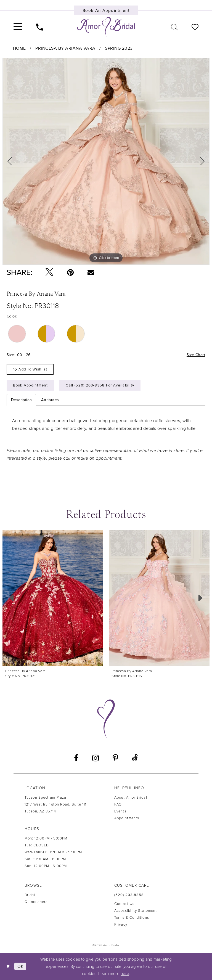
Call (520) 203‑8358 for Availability (100, 385)
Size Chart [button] (196, 355)
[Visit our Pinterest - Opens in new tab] (115, 758)
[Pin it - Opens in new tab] (70, 272)
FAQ (118, 804)
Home (19, 48)
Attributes (50, 400)
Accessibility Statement (136, 911)
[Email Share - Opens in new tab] (91, 272)
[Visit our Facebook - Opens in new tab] (76, 758)
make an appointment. (100, 458)
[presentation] (53, 598)
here (125, 974)
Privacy (121, 925)
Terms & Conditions (132, 918)
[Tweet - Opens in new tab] (49, 272)
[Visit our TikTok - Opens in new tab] (135, 758)
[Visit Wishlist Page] (195, 27)
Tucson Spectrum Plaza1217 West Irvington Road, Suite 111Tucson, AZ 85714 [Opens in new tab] (56, 804)
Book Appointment (30, 385)
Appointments (127, 818)
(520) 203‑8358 (129, 895)
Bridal (30, 895)
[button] (18, 27)
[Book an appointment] (106, 10)
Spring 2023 (119, 48)
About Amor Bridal (131, 798)
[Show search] (174, 27)
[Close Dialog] (8, 966)
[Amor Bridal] (106, 27)
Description (21, 400)
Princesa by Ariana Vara (65, 48)
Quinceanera (36, 902)
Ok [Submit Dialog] (20, 966)
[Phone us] (40, 27)
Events (120, 811)
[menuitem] (18, 27)
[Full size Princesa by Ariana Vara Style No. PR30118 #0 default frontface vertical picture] (106, 161)
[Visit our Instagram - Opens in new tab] (96, 758)
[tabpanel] (106, 161)
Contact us (124, 904)
